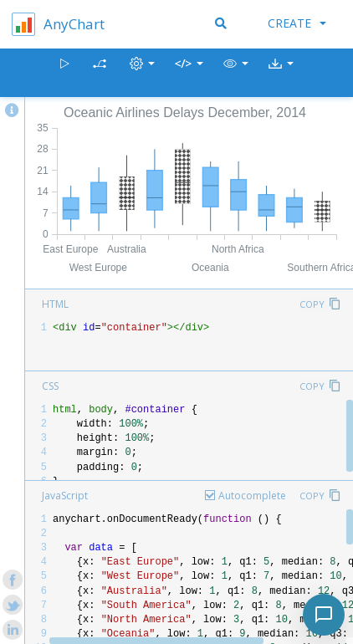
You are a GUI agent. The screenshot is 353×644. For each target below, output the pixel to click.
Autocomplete (252, 496)
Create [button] (297, 23)
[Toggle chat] (324, 615)
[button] (236, 73)
